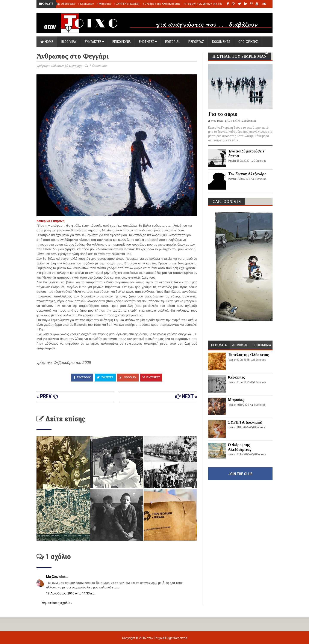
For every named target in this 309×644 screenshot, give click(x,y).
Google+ (128, 377)
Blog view (69, 42)
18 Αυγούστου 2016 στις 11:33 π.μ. (71, 593)
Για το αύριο (223, 114)
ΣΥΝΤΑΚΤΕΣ (94, 42)
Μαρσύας (104, 4)
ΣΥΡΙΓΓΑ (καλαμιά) (127, 4)
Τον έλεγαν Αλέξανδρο (247, 174)
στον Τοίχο (154, 638)
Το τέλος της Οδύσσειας (58, 4)
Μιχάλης (53, 577)
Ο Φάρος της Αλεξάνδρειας (161, 4)
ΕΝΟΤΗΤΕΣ (148, 42)
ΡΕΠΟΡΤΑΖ (196, 42)
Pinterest (151, 377)
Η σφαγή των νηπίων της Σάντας (205, 4)
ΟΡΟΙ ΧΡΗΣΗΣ (248, 42)
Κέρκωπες (86, 4)
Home (47, 42)
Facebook (82, 377)
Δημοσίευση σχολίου (57, 603)
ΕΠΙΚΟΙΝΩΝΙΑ (121, 42)
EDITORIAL (173, 42)
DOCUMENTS (221, 42)
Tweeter (105, 377)
